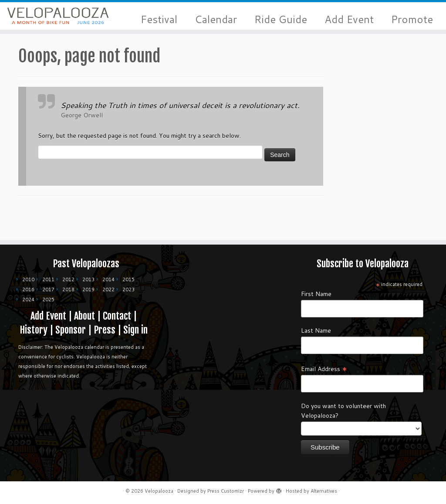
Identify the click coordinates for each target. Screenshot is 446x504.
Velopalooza (159, 491)
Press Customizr (226, 491)
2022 (108, 289)
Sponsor (71, 330)
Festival (159, 19)
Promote (412, 19)
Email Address (324, 368)
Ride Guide (281, 19)
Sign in (135, 330)
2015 (128, 279)
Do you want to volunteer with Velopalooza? (343, 411)
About (84, 316)
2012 (68, 279)
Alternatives (324, 491)
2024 (28, 300)
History (34, 330)
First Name (316, 294)
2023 (128, 289)
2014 (108, 279)
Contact (117, 316)
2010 (28, 279)
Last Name (316, 330)
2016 (28, 289)
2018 (68, 289)
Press (105, 330)
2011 (48, 279)
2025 (48, 300)
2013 (88, 279)
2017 (48, 289)
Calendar (216, 19)
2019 (88, 289)
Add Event (349, 19)
